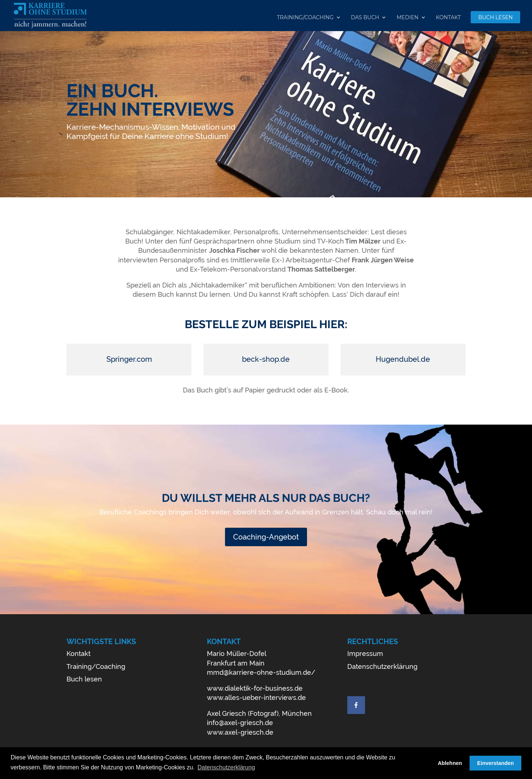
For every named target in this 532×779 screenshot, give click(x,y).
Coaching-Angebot (266, 537)
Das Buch (365, 18)
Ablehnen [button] (450, 763)
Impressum (365, 654)
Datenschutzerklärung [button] (226, 767)
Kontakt (449, 18)
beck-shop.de (266, 359)
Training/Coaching (305, 18)
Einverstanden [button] (496, 763)
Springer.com (129, 359)
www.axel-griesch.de (240, 732)
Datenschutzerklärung (382, 666)
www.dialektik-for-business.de (255, 688)
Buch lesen (495, 18)
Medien (407, 18)
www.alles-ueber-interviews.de (256, 698)
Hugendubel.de (403, 359)
